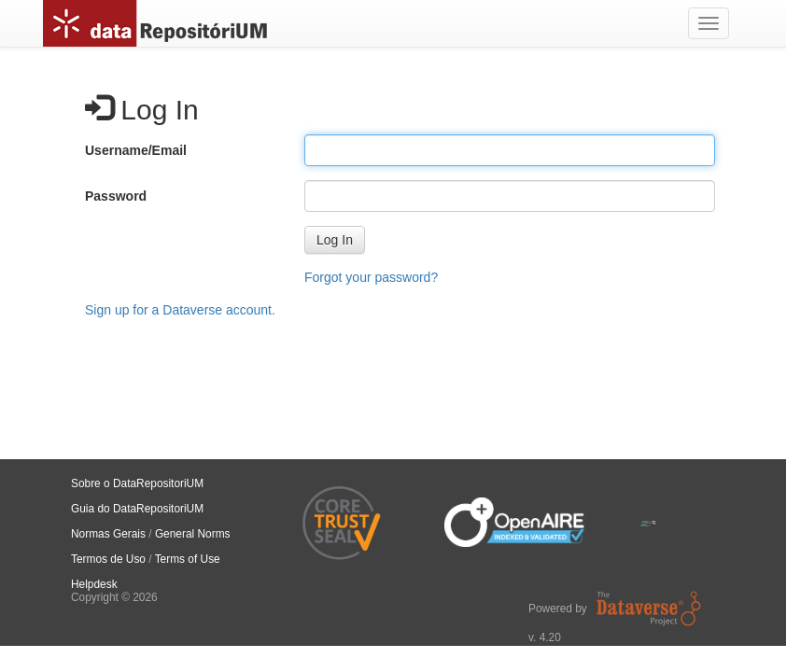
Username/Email (136, 150)
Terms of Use (188, 559)
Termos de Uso (108, 559)
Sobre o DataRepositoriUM (137, 483)
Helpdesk (94, 584)
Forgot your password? (371, 277)
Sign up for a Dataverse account (178, 310)
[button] (335, 240)
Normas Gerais (108, 534)
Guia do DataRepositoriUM (137, 509)
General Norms (193, 534)
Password (116, 196)
